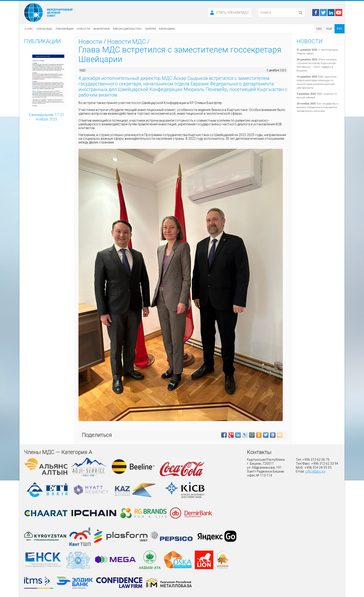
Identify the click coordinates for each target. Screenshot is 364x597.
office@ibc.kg (315, 471)
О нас (29, 29)
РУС (340, 29)
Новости (83, 29)
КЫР (329, 29)
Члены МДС (44, 29)
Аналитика (101, 29)
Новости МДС (127, 42)
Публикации (65, 29)
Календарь (167, 29)
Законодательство (127, 29)
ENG (319, 29)
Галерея (150, 29)
